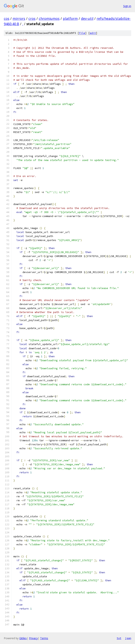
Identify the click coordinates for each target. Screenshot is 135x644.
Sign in (127, 6)
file (82, 33)
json (128, 638)
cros (32, 18)
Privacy (33, 638)
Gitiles (23, 638)
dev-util (87, 18)
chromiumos (49, 18)
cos (7, 18)
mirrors (19, 18)
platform (70, 18)
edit (93, 33)
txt (119, 638)
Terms (44, 638)
